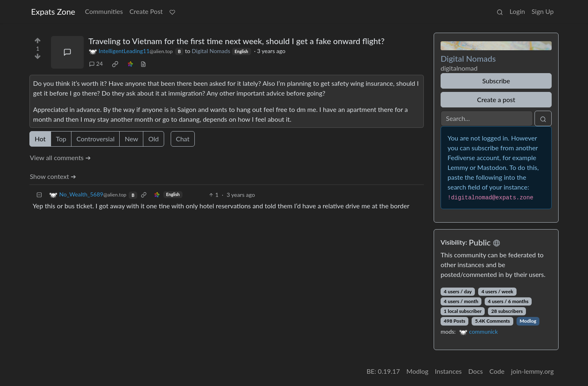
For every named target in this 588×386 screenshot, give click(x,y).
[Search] (487, 118)
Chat (183, 139)
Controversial (95, 139)
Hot (40, 139)
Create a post (496, 99)
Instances (448, 371)
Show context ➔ (53, 176)
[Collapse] (39, 195)
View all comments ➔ (60, 157)
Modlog (528, 321)
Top (61, 139)
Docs (476, 371)
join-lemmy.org (532, 371)
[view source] (143, 64)
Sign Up (543, 11)
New (131, 139)
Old (153, 139)
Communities (104, 11)
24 (96, 64)
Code (497, 371)
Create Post (146, 11)
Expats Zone (53, 11)
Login (517, 11)
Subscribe (496, 81)
